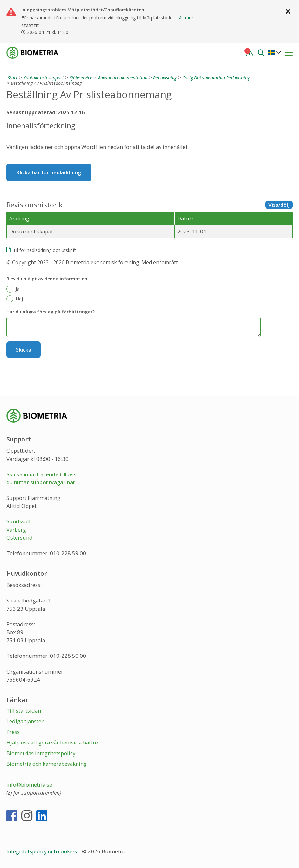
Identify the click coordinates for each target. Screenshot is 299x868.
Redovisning (165, 78)
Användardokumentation (123, 78)
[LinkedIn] (42, 818)
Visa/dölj (279, 205)
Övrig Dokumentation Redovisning (216, 78)
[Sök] (261, 52)
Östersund (20, 538)
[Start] (12, 78)
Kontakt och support (44, 78)
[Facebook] (12, 818)
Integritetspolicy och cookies (42, 851)
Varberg (16, 530)
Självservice (81, 78)
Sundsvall (18, 521)
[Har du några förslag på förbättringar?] (133, 327)
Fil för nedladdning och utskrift (45, 250)
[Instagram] (27, 818)
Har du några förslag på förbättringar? (51, 312)
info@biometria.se (29, 785)
